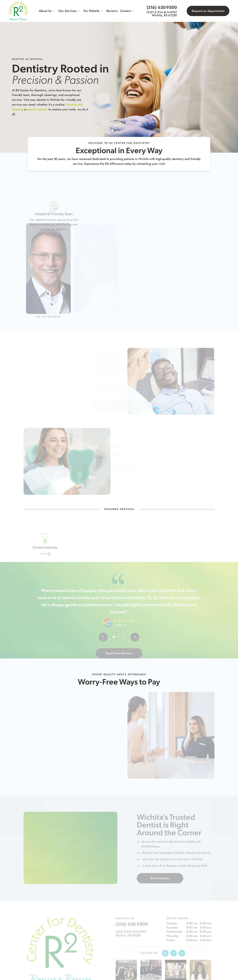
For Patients (94, 11)
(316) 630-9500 (162, 7)
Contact (128, 11)
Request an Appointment (208, 11)
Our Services (70, 11)
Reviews (112, 11)
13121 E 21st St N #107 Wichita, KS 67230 (161, 14)
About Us (47, 11)
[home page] (18, 11)
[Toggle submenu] (54, 11)
